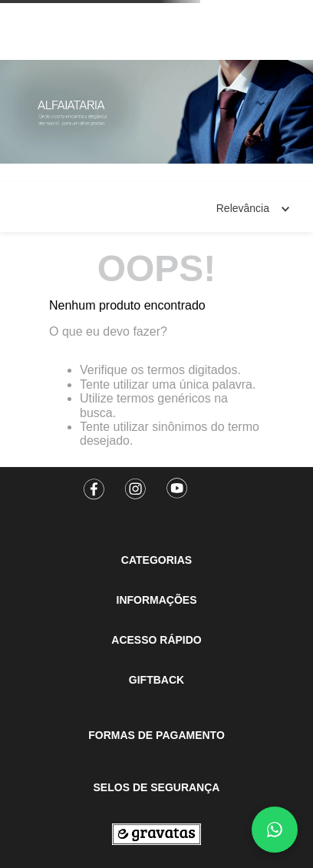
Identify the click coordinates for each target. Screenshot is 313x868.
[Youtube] (177, 484)
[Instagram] (136, 484)
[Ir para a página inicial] (156, 834)
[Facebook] (94, 484)
